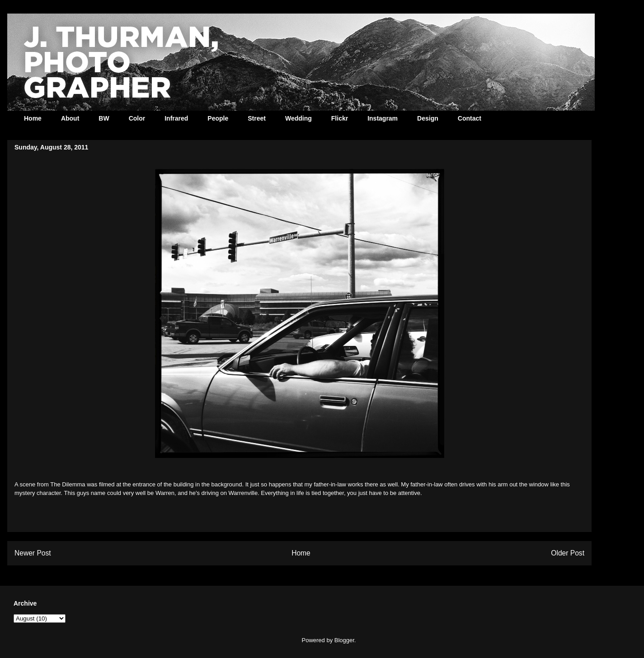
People (218, 118)
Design (428, 118)
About (70, 118)
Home (33, 118)
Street (257, 118)
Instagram (383, 118)
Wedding (298, 118)
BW (104, 118)
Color (137, 118)
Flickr (340, 118)
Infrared (176, 118)
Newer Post (33, 553)
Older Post (568, 553)
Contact (470, 118)
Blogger (344, 640)
